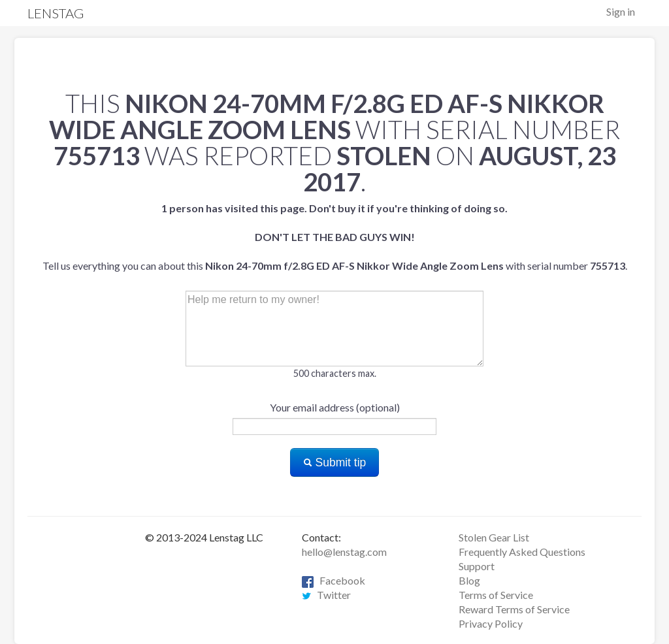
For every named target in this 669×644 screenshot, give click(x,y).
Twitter (326, 595)
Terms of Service (496, 595)
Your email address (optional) (335, 407)
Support (477, 566)
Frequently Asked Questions (522, 552)
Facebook (334, 580)
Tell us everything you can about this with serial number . (335, 237)
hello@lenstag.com (344, 552)
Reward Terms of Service (514, 609)
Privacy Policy (491, 623)
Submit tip (335, 462)
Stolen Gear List (494, 537)
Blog (469, 580)
